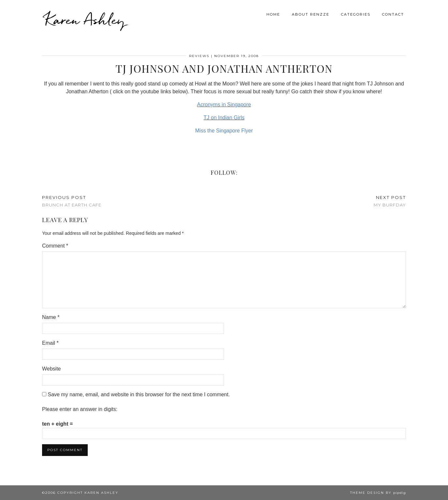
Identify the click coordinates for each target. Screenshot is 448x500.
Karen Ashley (85, 20)
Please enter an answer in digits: (80, 409)
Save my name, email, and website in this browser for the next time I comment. (139, 394)
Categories (356, 14)
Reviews (199, 56)
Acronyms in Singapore (224, 105)
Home (273, 14)
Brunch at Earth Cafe (72, 201)
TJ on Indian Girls (224, 118)
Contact (393, 14)
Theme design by (378, 493)
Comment (55, 246)
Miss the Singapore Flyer (224, 131)
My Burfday (390, 201)
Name (51, 317)
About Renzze (311, 14)
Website (52, 369)
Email (50, 343)
